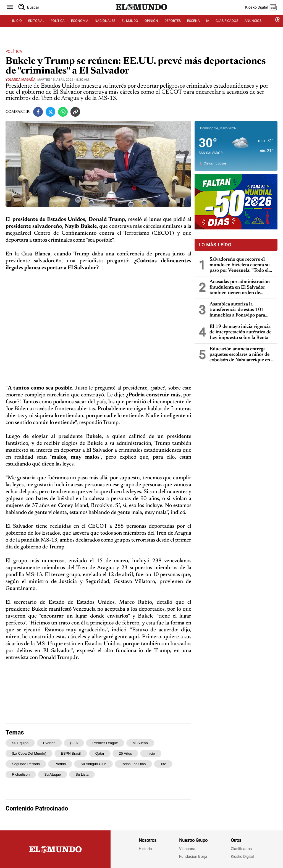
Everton (49, 743)
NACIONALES (105, 27)
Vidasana (187, 849)
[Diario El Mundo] (141, 15)
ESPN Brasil (71, 753)
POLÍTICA (58, 27)
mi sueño (140, 743)
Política (14, 51)
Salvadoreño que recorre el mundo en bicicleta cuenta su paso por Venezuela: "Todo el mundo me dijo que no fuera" (240, 265)
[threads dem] (277, 27)
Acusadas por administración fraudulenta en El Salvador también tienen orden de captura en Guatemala (240, 288)
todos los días (133, 764)
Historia (145, 849)
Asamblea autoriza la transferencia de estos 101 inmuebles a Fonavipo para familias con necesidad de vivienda (237, 310)
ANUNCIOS (253, 27)
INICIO (17, 27)
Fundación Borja (193, 856)
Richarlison (21, 774)
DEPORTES (173, 27)
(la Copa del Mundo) (29, 753)
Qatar (100, 753)
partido (60, 764)
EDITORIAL (36, 27)
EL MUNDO (130, 27)
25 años (125, 753)
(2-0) (74, 743)
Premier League (105, 743)
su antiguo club (93, 764)
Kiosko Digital (242, 856)
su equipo (20, 743)
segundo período (26, 764)
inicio (151, 753)
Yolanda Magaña (20, 80)
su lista (82, 774)
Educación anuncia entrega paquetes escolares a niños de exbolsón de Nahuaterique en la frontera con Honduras (242, 355)
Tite (163, 764)
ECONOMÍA (80, 27)
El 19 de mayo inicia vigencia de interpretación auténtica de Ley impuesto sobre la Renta (240, 332)
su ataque (53, 774)
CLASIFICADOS (227, 27)
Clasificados (241, 849)
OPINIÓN (151, 27)
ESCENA (193, 27)
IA (208, 27)
